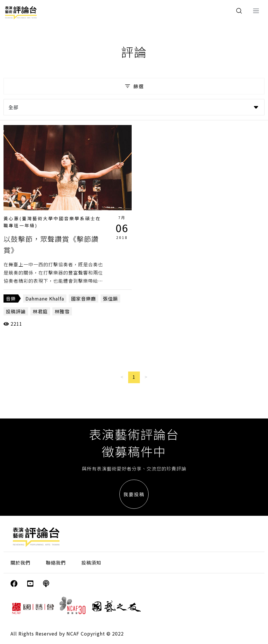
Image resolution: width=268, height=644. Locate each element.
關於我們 (20, 563)
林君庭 (40, 311)
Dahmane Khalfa (45, 298)
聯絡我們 (56, 563)
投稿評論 (16, 311)
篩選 (134, 86)
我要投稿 (134, 494)
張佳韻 (110, 298)
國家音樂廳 (84, 298)
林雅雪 (62, 311)
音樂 (11, 298)
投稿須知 (91, 563)
